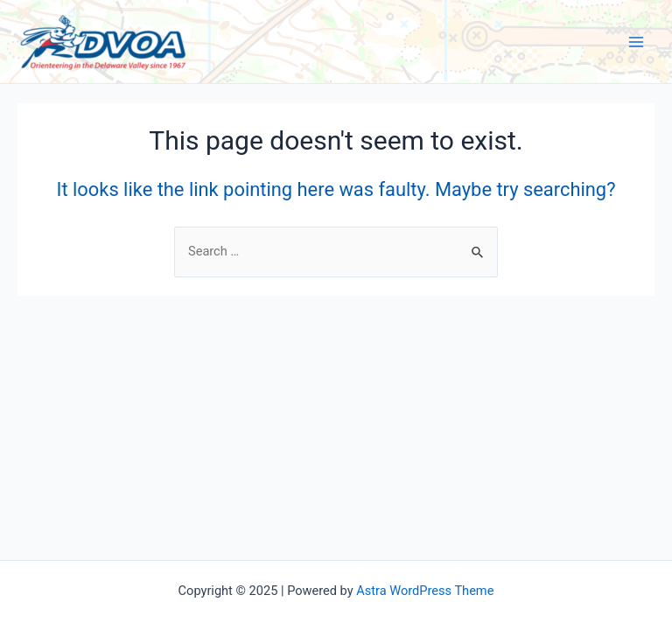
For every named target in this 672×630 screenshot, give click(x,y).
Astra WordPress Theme (425, 591)
